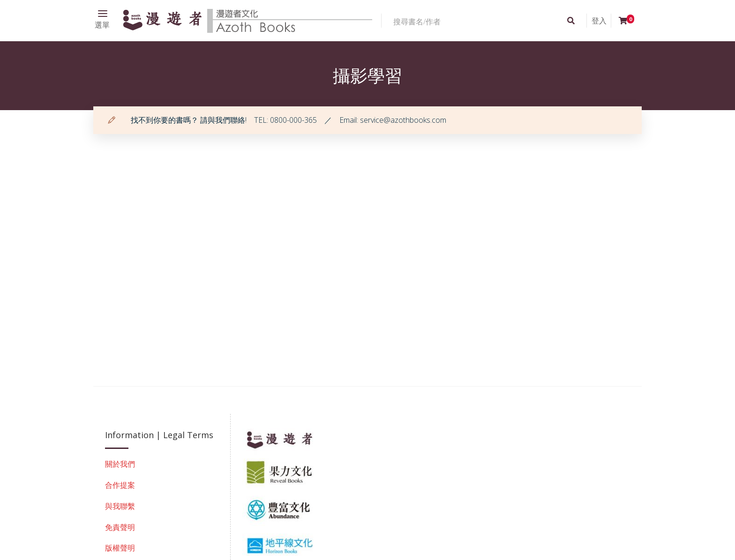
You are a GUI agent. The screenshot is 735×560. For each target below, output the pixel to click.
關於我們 (120, 464)
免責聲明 (120, 527)
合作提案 (120, 485)
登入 (599, 21)
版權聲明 (120, 548)
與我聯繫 (120, 506)
